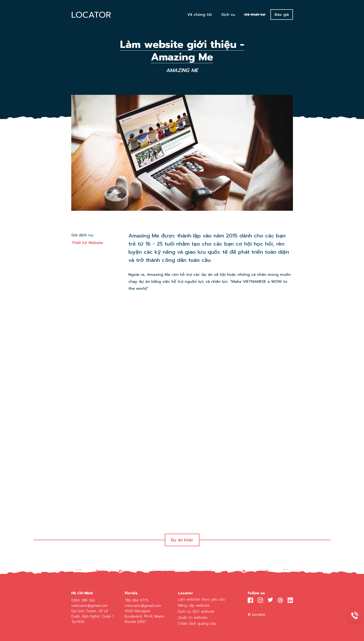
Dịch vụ (228, 15)
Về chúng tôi (200, 15)
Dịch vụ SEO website (196, 611)
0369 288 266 (83, 600)
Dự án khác (182, 540)
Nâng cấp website (194, 605)
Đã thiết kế (255, 15)
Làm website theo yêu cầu (201, 599)
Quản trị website (193, 617)
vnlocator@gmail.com (89, 606)
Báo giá (282, 15)
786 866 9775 (136, 600)
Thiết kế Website (87, 243)
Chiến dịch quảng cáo (197, 623)
